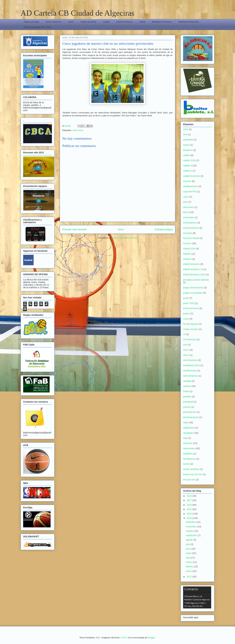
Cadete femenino (88, 22)
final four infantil (191, 238)
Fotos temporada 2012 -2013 (38, 27)
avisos (186, 145)
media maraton (191, 329)
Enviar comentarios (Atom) (124, 238)
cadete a (188, 166)
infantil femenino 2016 (194, 275)
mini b (186, 355)
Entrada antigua (164, 229)
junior (186, 298)
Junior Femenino (53, 22)
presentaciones (191, 417)
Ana (185, 134)
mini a (186, 350)
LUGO (124, 638)
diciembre (191, 522)
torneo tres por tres (193, 474)
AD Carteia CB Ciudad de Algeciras (77, 13)
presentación (190, 412)
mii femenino (190, 339)
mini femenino (190, 360)
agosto (190, 540)
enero (189, 571)
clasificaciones (190, 186)
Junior (71, 22)
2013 (190, 518)
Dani (185, 202)
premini (187, 407)
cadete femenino (192, 176)
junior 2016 (189, 303)
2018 (190, 496)
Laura (186, 319)
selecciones (78, 130)
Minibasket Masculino (189, 22)
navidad (187, 381)
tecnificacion (189, 459)
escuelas (188, 233)
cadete (187, 155)
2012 (190, 577)
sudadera (188, 454)
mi (184, 334)
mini (185, 345)
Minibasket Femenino (162, 22)
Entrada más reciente (74, 229)
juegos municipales (193, 293)
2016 (186, 129)
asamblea (188, 140)
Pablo (186, 391)
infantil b (187, 259)
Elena (186, 212)
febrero (190, 567)
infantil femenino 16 (193, 269)
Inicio (121, 229)
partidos (187, 397)
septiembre (192, 535)
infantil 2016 (189, 249)
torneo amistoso (191, 469)
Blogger (151, 638)
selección (188, 443)
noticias (187, 386)
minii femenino (190, 376)
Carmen (187, 181)
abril (188, 558)
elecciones (188, 207)
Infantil (142, 22)
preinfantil (188, 402)
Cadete (106, 22)
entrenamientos (191, 228)
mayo (189, 553)
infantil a (187, 254)
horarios (187, 243)
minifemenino (190, 371)
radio (186, 422)
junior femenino (191, 308)
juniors (186, 314)
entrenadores (190, 223)
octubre (190, 531)
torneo (186, 464)
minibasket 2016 (191, 365)
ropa (185, 438)
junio (189, 549)
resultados (188, 433)
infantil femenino (191, 264)
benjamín (188, 150)
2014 (190, 514)
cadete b (188, 171)
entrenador (189, 217)
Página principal (32, 22)
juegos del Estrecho (193, 288)
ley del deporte (191, 324)
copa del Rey (190, 192)
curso (186, 197)
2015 (190, 509)
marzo (189, 562)
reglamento (189, 428)
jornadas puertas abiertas (196, 280)
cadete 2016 (189, 160)
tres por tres (189, 480)
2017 (190, 500)
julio (188, 544)
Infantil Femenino (124, 22)
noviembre (192, 527)
